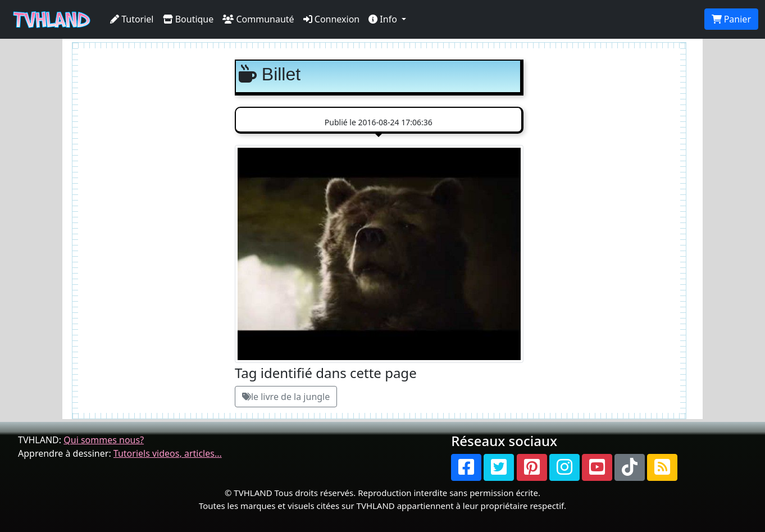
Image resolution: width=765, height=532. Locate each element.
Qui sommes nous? (104, 440)
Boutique (188, 19)
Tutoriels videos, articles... (168, 453)
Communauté (258, 19)
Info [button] (384, 19)
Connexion (332, 19)
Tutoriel (132, 19)
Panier (731, 19)
